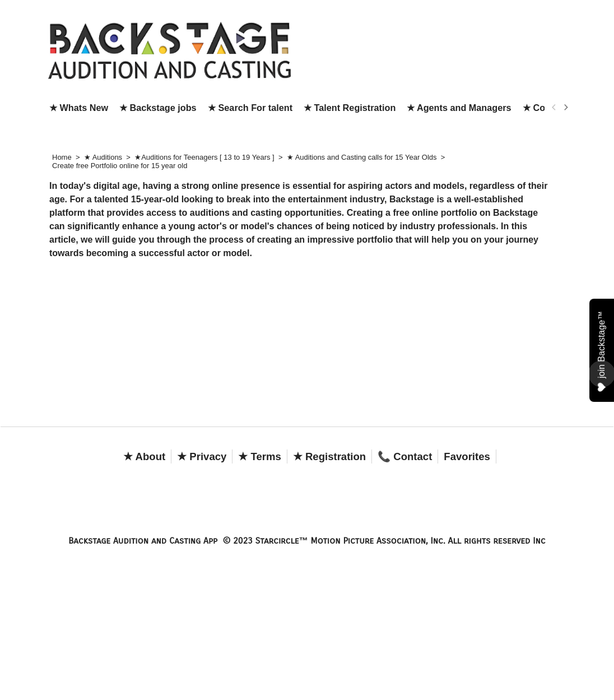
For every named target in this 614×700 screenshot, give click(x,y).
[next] (565, 108)
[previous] (554, 108)
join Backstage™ (602, 351)
